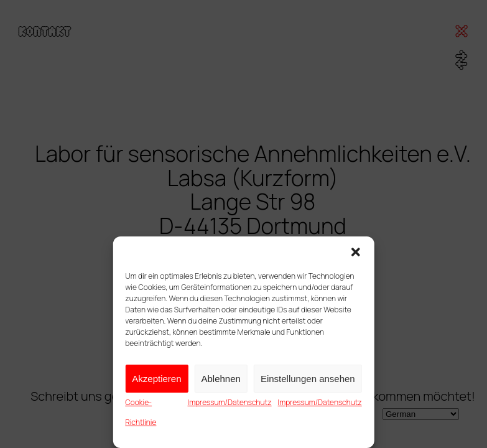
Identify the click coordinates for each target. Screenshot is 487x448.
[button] (356, 252)
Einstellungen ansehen (308, 379)
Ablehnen (221, 379)
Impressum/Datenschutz (230, 402)
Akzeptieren (156, 379)
